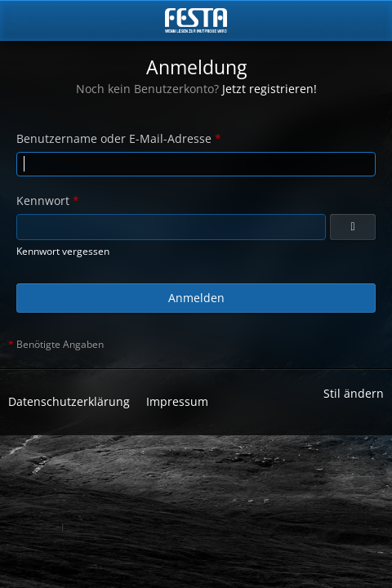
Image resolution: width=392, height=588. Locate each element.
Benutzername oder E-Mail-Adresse (114, 138)
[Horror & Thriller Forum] (196, 20)
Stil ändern (354, 393)
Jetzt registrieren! (269, 89)
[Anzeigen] (353, 227)
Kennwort (43, 200)
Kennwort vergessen (63, 251)
